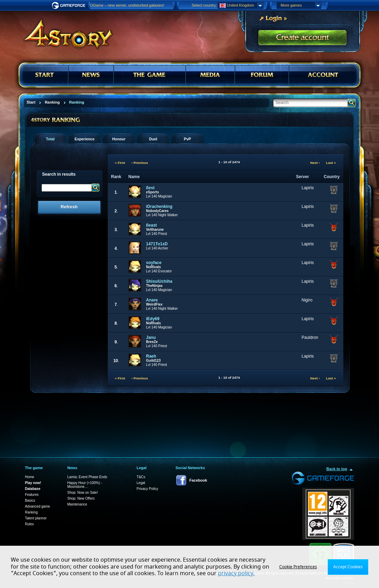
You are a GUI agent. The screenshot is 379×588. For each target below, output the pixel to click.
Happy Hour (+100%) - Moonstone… (85, 485)
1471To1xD (157, 244)
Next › (315, 163)
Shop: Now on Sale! (82, 493)
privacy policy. (236, 573)
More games (301, 6)
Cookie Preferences (298, 567)
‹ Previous (140, 163)
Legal (141, 483)
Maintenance (77, 504)
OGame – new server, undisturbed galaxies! (127, 5)
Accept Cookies (348, 567)
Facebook (198, 480)
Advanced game (37, 506)
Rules (29, 524)
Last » (331, 163)
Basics (30, 501)
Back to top (337, 469)
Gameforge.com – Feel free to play (70, 6)
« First (120, 163)
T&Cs (141, 477)
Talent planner (36, 518)
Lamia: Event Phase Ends (87, 477)
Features (32, 495)
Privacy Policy (147, 489)
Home (30, 477)
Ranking (31, 512)
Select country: (204, 5)
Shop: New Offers (81, 498)
